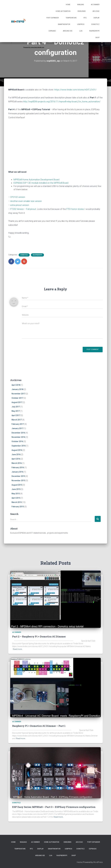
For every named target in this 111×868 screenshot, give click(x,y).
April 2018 (16, 385)
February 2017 (18, 424)
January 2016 (17, 472)
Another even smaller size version (26, 201)
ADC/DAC (96, 11)
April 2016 (16, 459)
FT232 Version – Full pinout (23, 209)
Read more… (18, 649)
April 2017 (16, 415)
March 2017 (17, 420)
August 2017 (17, 402)
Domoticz (95, 24)
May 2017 (16, 411)
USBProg (81, 24)
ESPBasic (52, 31)
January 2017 (17, 428)
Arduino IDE (68, 31)
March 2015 (17, 502)
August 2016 (17, 450)
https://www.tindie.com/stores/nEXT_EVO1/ (75, 90)
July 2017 (16, 407)
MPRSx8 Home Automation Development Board (36, 180)
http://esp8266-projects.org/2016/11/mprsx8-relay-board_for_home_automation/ (62, 101)
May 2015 (16, 494)
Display (97, 18)
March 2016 (17, 463)
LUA (81, 31)
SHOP (97, 38)
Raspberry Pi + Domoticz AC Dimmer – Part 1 (39, 726)
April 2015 (16, 498)
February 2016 (18, 467)
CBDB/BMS (81, 11)
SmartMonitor (64, 24)
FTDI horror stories (75, 209)
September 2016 (19, 446)
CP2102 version (18, 197)
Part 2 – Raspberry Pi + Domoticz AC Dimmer (39, 636)
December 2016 (18, 433)
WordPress (98, 862)
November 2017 (18, 394)
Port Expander (53, 18)
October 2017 (17, 398)
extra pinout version (20, 205)
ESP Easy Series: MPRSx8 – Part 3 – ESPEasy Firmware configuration (54, 807)
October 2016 (17, 441)
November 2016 (18, 437)
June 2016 (16, 454)
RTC (85, 18)
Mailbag (81, 5)
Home (68, 5)
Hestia (79, 862)
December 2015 (18, 476)
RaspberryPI (94, 31)
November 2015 (18, 481)
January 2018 (17, 389)
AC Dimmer (95, 5)
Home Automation (63, 11)
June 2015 (16, 489)
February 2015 (18, 507)
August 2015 (17, 485)
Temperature (71, 18)
